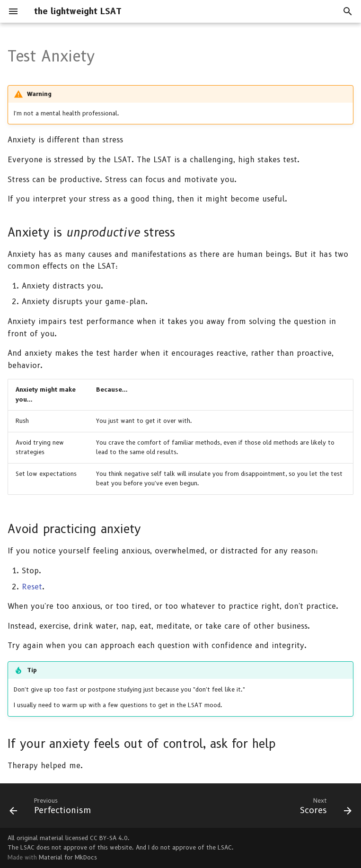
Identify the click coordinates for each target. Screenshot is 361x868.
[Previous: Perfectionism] (52, 808)
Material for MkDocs (68, 857)
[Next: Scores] (324, 808)
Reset (32, 587)
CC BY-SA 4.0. (110, 838)
